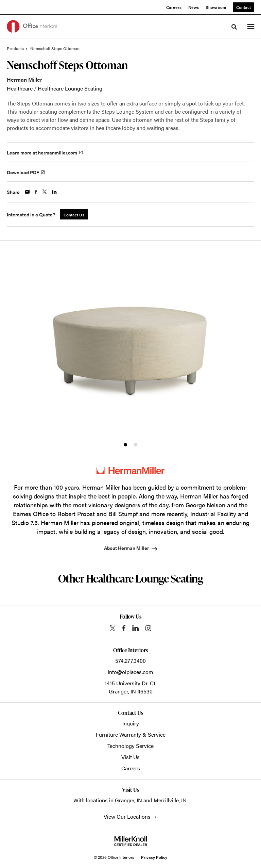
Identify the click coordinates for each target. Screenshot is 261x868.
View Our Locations (127, 816)
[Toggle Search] (234, 27)
